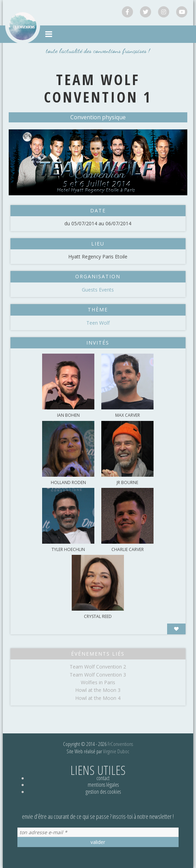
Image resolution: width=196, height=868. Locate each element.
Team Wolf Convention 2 (98, 667)
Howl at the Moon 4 (98, 698)
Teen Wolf (98, 323)
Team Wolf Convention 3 (98, 675)
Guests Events (98, 290)
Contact (103, 778)
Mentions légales (103, 785)
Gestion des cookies (103, 792)
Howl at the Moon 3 (98, 690)
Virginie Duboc (116, 751)
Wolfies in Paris (98, 682)
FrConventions (120, 744)
